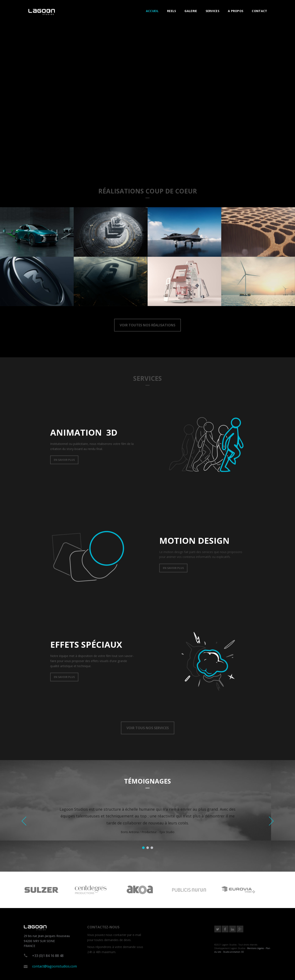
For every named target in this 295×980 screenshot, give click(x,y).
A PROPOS (236, 11)
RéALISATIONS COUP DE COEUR (148, 191)
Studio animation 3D (233, 952)
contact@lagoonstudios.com (55, 966)
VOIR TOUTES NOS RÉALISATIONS (147, 325)
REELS (172, 11)
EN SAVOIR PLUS (64, 460)
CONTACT (259, 11)
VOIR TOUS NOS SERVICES (148, 728)
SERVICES (213, 11)
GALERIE (191, 11)
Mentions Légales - (256, 948)
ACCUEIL (152, 11)
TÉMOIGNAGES (147, 781)
